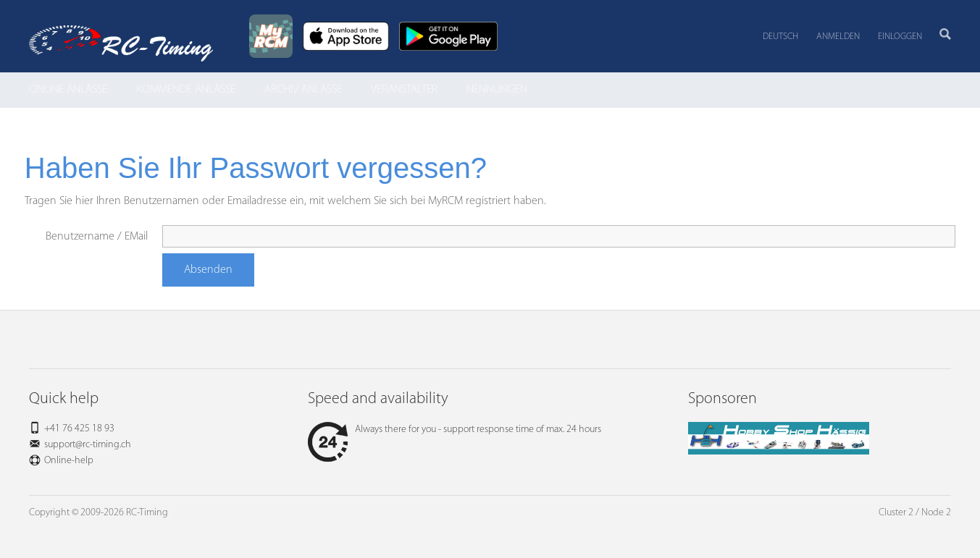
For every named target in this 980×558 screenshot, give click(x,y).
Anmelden (838, 37)
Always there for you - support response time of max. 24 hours (455, 430)
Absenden (208, 270)
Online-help (69, 461)
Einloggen (900, 37)
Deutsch (780, 37)
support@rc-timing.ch (88, 445)
